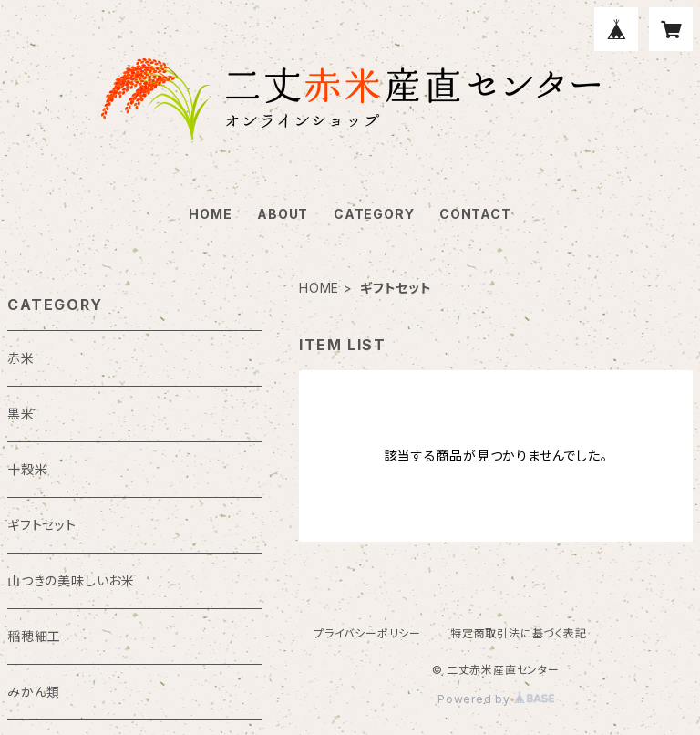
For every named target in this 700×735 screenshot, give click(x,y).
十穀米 (27, 469)
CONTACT (475, 214)
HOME (210, 214)
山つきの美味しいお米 (71, 580)
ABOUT (283, 214)
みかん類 (34, 692)
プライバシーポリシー (367, 633)
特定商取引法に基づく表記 (519, 633)
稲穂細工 (34, 636)
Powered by (496, 699)
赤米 (21, 358)
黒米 (21, 414)
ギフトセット (42, 525)
